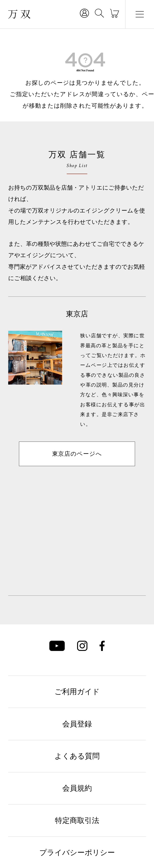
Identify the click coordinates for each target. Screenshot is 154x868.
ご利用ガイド (77, 692)
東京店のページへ (77, 454)
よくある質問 (77, 756)
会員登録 (77, 724)
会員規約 (77, 788)
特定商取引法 (77, 820)
